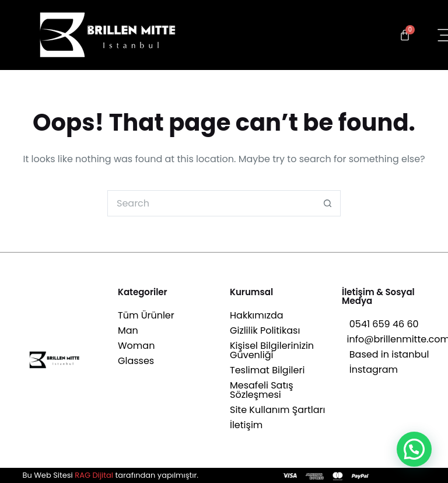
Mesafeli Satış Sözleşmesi (262, 390)
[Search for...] (211, 203)
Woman (136, 346)
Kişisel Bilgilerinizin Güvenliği (272, 350)
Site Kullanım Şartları (277, 410)
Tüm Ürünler (146, 315)
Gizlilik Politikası (265, 330)
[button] (414, 449)
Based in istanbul (385, 354)
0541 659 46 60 (380, 324)
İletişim (246, 425)
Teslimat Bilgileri (267, 370)
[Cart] (405, 35)
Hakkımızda (257, 315)
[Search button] (328, 203)
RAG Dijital (94, 475)
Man (128, 330)
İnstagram (370, 370)
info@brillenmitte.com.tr (392, 339)
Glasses (136, 361)
